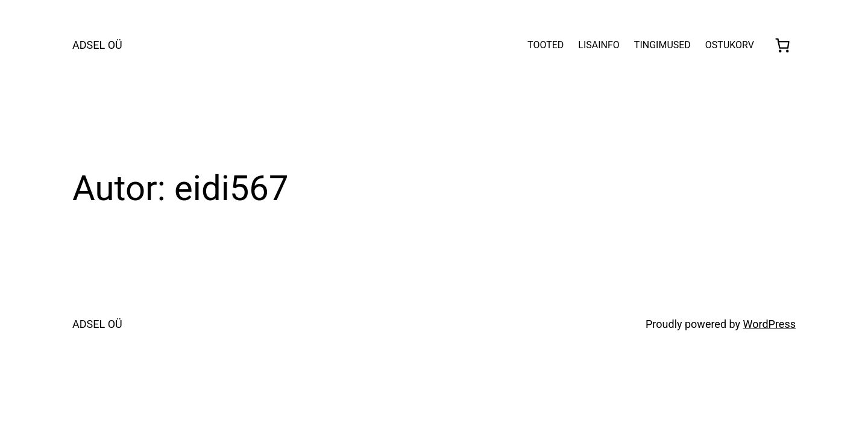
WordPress (769, 324)
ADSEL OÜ (97, 45)
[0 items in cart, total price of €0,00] (782, 45)
